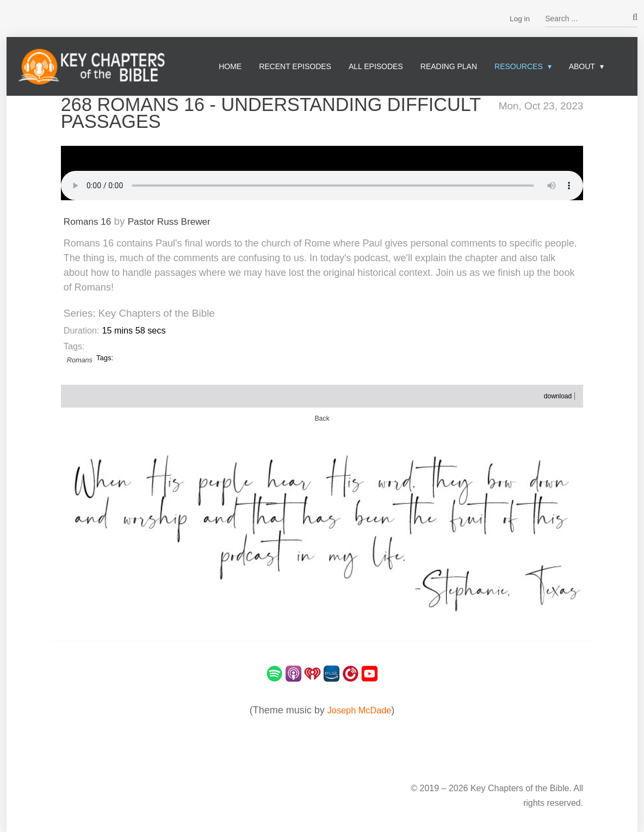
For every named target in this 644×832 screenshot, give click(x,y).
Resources (519, 66)
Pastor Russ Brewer (178, 220)
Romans (80, 359)
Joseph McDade (359, 710)
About (582, 66)
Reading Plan (449, 66)
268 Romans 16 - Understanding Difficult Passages (238, 112)
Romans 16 (90, 220)
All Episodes (376, 66)
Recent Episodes (295, 66)
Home (230, 66)
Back (322, 418)
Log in (519, 19)
